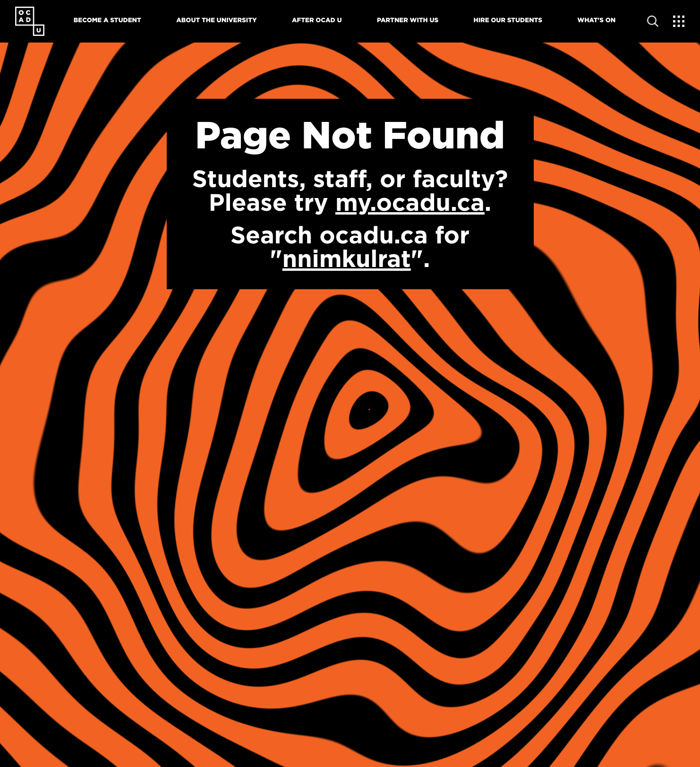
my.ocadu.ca (410, 202)
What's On (596, 20)
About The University (216, 20)
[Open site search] (653, 22)
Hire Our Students (508, 20)
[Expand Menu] (679, 22)
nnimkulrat (347, 258)
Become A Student (107, 20)
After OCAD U (317, 20)
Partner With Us (408, 20)
